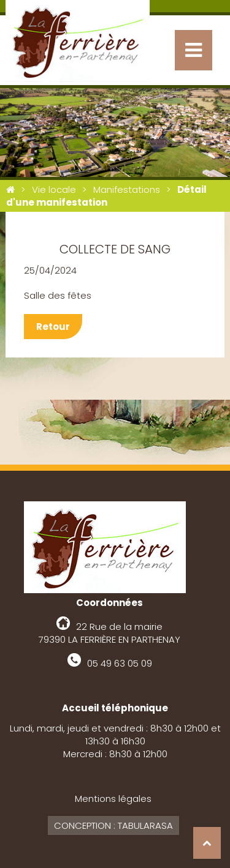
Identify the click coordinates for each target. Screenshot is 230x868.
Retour (53, 327)
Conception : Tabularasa (113, 825)
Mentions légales (113, 799)
